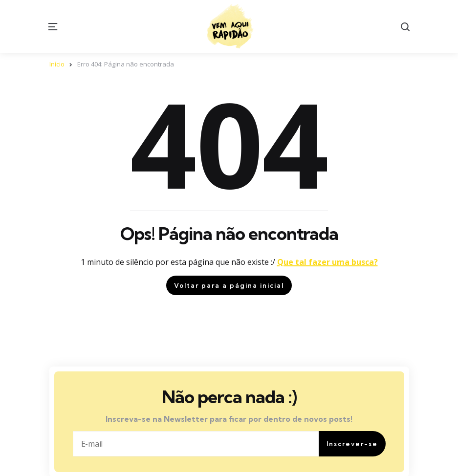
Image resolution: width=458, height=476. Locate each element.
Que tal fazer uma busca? (327, 262)
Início (57, 64)
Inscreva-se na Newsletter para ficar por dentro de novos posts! (229, 419)
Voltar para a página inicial (229, 285)
